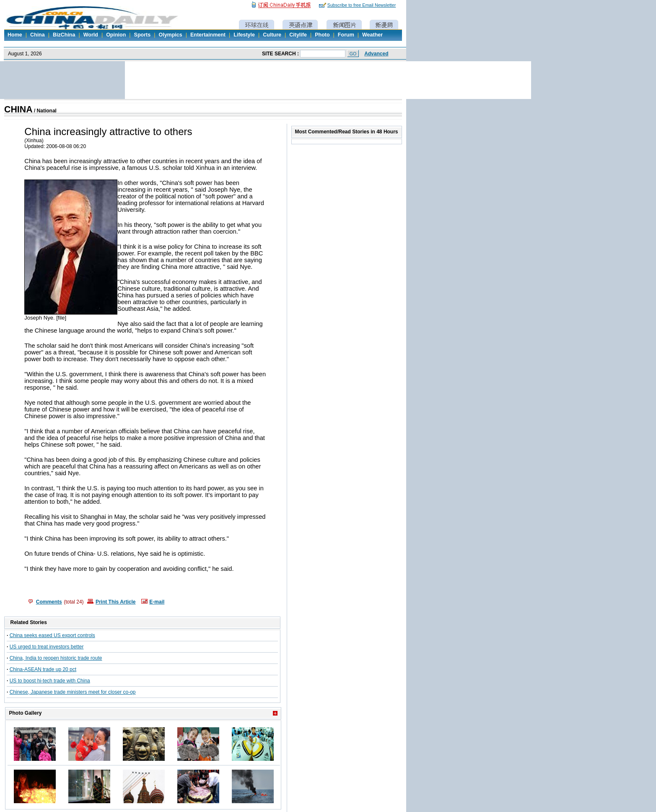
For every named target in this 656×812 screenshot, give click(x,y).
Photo (322, 35)
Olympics (170, 35)
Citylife (298, 35)
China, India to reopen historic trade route (56, 658)
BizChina (64, 35)
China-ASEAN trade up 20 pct (43, 669)
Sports (143, 35)
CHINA (18, 109)
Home (15, 35)
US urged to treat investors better (47, 647)
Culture (272, 35)
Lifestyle (244, 35)
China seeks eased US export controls (52, 635)
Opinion (116, 35)
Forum (346, 35)
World (91, 35)
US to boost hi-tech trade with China (50, 681)
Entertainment (208, 35)
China (38, 35)
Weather (372, 35)
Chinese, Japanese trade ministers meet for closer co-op (73, 692)
